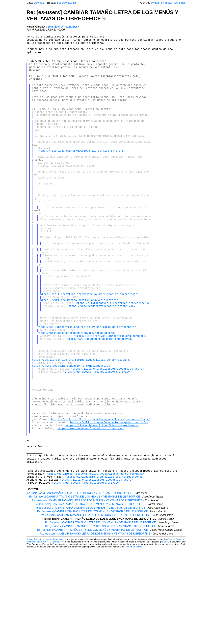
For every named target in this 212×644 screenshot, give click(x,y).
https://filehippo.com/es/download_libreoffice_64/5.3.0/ (81, 176)
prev (36, 3)
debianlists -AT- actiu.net (61, 27)
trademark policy (134, 641)
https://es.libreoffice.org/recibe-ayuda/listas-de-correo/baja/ (90, 351)
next (42, 3)
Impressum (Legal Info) (52, 634)
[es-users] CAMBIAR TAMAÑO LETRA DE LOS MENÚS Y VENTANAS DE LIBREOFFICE (79, 588)
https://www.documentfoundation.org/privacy (102, 366)
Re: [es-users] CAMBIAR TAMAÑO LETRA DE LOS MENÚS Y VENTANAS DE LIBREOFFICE (102, 15)
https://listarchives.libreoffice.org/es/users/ (113, 362)
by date (155, 3)
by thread (167, 3)
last (75, 3)
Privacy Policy (33, 634)
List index (180, 3)
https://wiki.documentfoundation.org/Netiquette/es (79, 358)
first (59, 3)
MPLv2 (164, 636)
